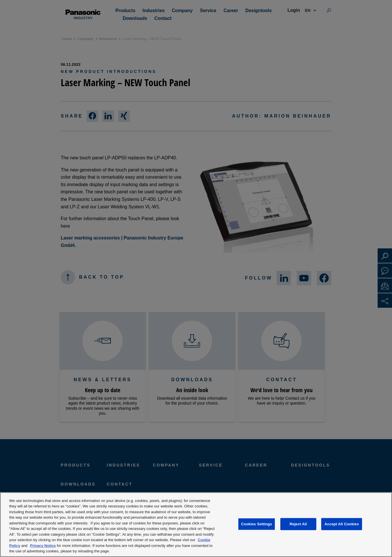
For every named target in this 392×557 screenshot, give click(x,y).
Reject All (298, 524)
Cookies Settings (257, 524)
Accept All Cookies (342, 524)
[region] (196, 525)
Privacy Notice (43, 546)
